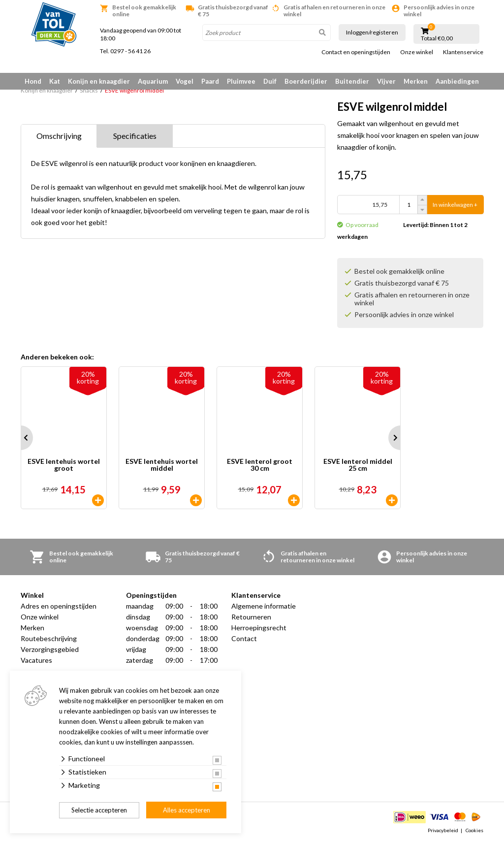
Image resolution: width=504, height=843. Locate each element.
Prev (21, 438)
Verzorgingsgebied (50, 649)
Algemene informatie (264, 606)
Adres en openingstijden (59, 606)
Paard (210, 81)
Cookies (474, 830)
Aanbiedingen (457, 81)
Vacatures (36, 660)
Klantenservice (463, 52)
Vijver (386, 81)
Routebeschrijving (49, 638)
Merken (416, 81)
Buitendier (352, 81)
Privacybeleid (443, 830)
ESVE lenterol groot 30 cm (260, 465)
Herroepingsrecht (259, 628)
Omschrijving (59, 136)
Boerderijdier (306, 81)
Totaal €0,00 (437, 38)
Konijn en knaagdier (99, 81)
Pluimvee (241, 81)
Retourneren (251, 617)
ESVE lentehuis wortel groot (64, 465)
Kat (55, 81)
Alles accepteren (187, 810)
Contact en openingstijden (356, 52)
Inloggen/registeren (372, 32)
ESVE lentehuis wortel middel (162, 465)
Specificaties (135, 136)
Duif (270, 81)
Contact (244, 638)
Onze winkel (417, 52)
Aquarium (153, 81)
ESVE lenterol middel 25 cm (358, 465)
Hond (33, 81)
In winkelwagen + (455, 205)
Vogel (185, 81)
